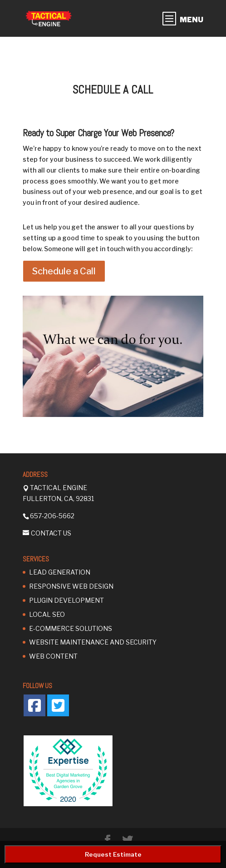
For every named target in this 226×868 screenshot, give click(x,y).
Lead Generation (60, 572)
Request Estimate (113, 854)
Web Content (53, 656)
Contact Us (51, 533)
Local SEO (47, 614)
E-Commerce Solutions (71, 628)
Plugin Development (66, 600)
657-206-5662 (52, 516)
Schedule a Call (64, 271)
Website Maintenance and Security (93, 642)
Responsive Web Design (71, 586)
